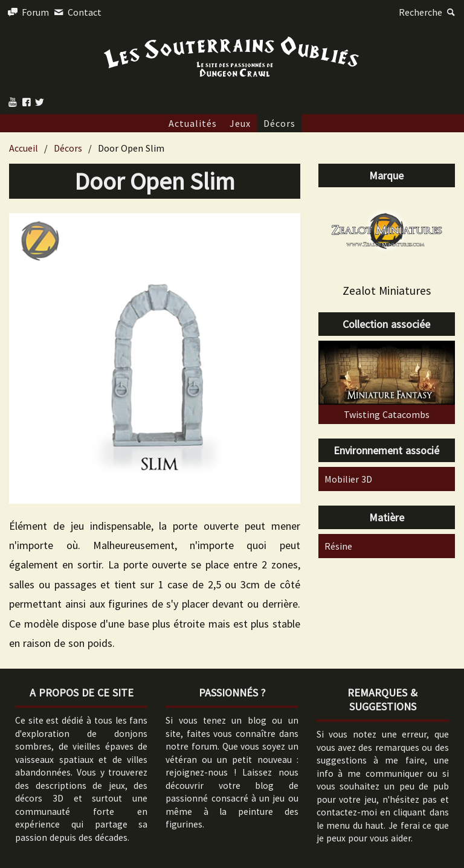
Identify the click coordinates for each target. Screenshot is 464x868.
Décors (279, 123)
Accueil (24, 148)
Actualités (193, 123)
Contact (76, 12)
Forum (27, 12)
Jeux (240, 123)
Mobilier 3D (348, 479)
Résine (338, 546)
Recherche (428, 12)
